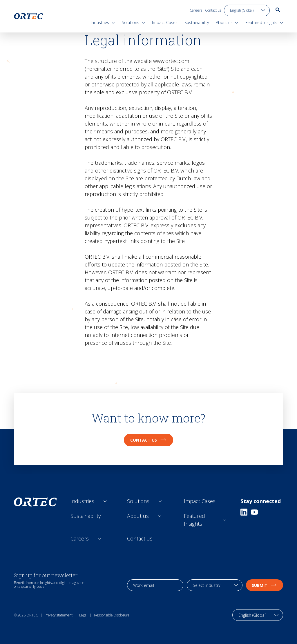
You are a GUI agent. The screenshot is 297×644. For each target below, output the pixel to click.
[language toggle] (247, 10)
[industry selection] (215, 585)
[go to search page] (278, 10)
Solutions (138, 501)
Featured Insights (194, 520)
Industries (82, 501)
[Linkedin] (244, 512)
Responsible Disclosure (112, 615)
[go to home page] (28, 16)
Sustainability (86, 516)
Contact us (213, 10)
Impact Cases (200, 501)
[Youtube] (254, 512)
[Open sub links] (105, 501)
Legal (83, 615)
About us (138, 516)
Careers (196, 10)
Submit (265, 585)
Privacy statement (59, 615)
